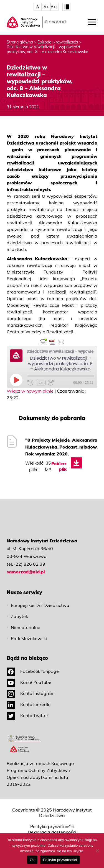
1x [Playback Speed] (41, 383)
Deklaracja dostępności (52, 832)
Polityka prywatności (52, 826)
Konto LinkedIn (29, 704)
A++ (54, 7)
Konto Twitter (27, 715)
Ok (32, 860)
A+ (46, 7)
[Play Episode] (16, 380)
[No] (97, 851)
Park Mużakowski (29, 638)
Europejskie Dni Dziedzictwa (40, 605)
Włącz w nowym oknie (30, 391)
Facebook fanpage (33, 671)
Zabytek (19, 616)
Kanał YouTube (29, 682)
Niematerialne (26, 627)
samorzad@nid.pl (26, 572)
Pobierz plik (59, 466)
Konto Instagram (31, 693)
